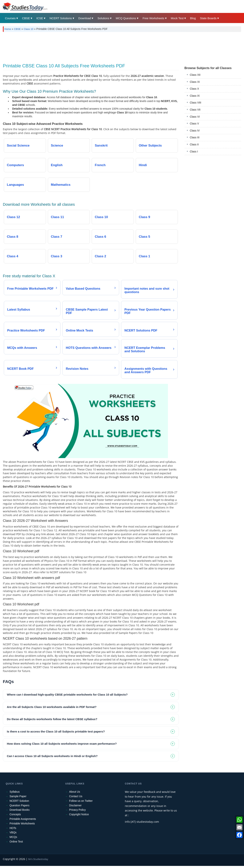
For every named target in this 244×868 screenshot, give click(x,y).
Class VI (195, 117)
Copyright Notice (79, 817)
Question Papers (19, 807)
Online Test (16, 844)
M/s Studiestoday (38, 861)
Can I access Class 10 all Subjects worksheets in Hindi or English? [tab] (52, 758)
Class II (194, 144)
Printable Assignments (23, 821)
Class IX (195, 96)
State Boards (208, 18)
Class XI (195, 82)
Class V (194, 124)
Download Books (20, 812)
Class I (194, 151)
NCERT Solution (19, 803)
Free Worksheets (153, 18)
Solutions (103, 18)
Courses (10, 18)
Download (85, 18)
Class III (195, 137)
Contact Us (76, 799)
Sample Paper (18, 799)
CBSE (26, 18)
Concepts (15, 817)
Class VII (195, 110)
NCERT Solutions (61, 18)
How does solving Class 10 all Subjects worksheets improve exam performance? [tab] (62, 746)
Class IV (195, 131)
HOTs (13, 830)
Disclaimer (75, 807)
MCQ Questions (126, 18)
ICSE (40, 18)
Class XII (195, 75)
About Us (75, 794)
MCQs (13, 839)
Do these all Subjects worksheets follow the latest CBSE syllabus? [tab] (52, 721)
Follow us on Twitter (81, 803)
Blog (193, 18)
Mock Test (177, 18)
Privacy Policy (77, 812)
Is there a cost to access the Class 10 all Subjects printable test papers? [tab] (56, 734)
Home (8, 29)
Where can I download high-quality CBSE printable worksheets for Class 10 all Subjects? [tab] (67, 697)
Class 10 (28, 29)
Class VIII (196, 103)
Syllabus (15, 794)
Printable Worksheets (22, 826)
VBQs (13, 835)
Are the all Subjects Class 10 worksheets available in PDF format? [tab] (52, 709)
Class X (194, 89)
